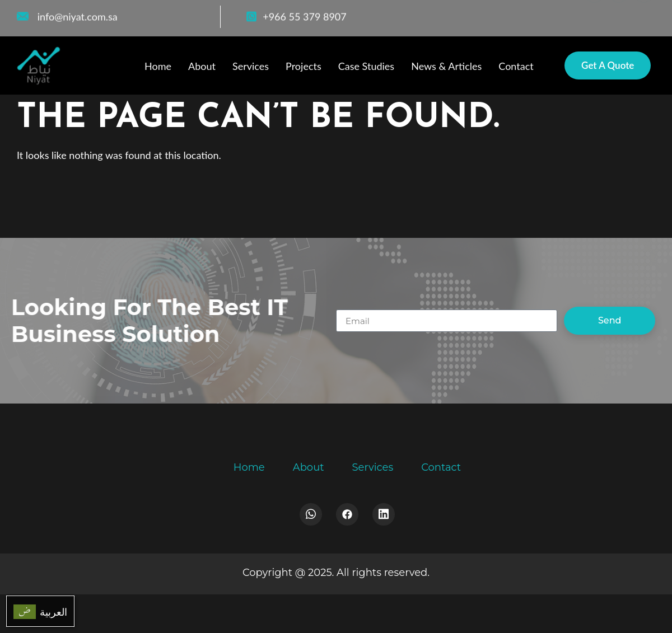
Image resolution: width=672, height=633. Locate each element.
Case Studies (366, 67)
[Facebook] (594, 14)
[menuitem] (40, 611)
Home (158, 67)
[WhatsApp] (619, 14)
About (202, 67)
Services (251, 67)
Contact (516, 67)
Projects (304, 67)
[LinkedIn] (644, 14)
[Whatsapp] (311, 514)
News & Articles (446, 67)
